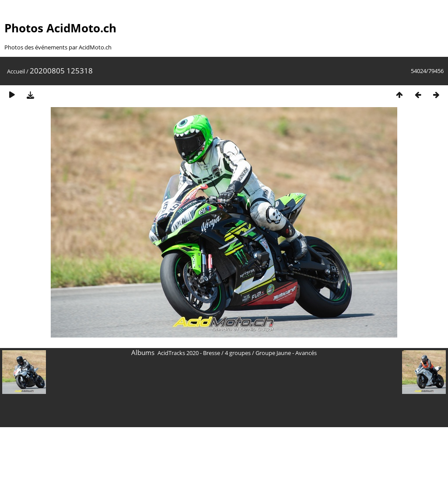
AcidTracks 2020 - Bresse (189, 353)
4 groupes (238, 353)
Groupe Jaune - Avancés (286, 353)
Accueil (16, 71)
